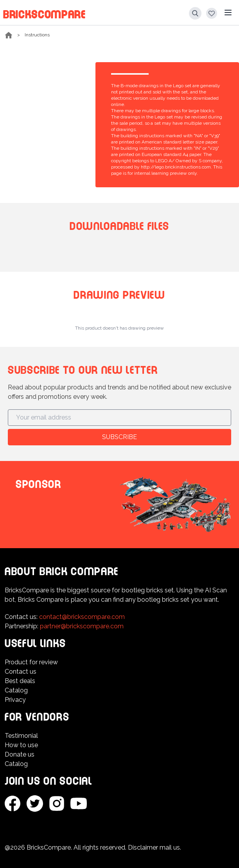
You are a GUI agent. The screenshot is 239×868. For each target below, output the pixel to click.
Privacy (15, 700)
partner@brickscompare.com (82, 626)
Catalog (16, 690)
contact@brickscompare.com (82, 617)
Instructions (37, 35)
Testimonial (21, 736)
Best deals (20, 681)
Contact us (21, 672)
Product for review (31, 662)
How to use (21, 745)
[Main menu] (228, 13)
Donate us (20, 754)
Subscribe (119, 437)
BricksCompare (44, 13)
